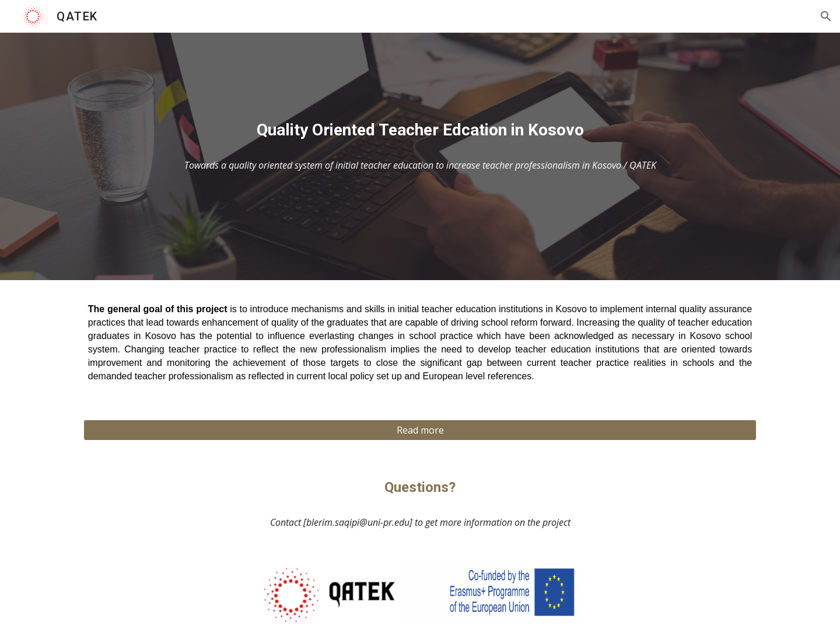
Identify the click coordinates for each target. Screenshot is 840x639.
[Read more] (420, 430)
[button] (826, 16)
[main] (420, 130)
